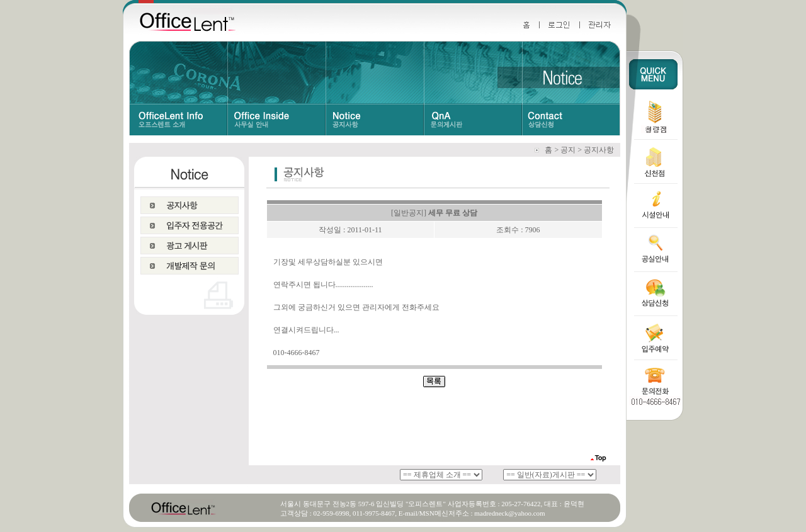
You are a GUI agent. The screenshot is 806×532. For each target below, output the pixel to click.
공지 (568, 150)
